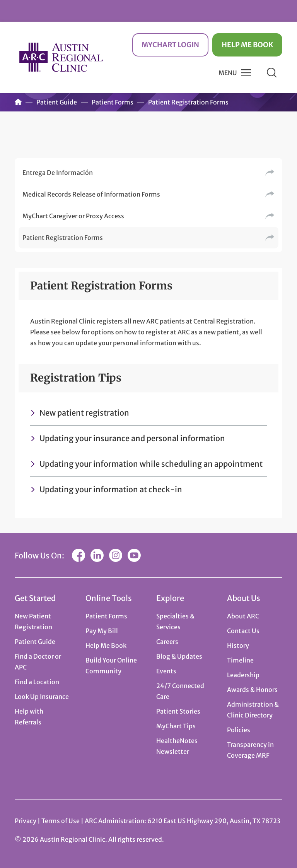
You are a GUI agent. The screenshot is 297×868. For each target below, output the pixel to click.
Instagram (116, 555)
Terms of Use (61, 821)
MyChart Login (170, 45)
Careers (167, 642)
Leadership (243, 675)
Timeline (240, 660)
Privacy (26, 821)
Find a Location (37, 682)
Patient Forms (113, 102)
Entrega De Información (58, 173)
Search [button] (272, 73)
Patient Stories (178, 711)
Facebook (79, 555)
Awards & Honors (252, 690)
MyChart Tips (176, 726)
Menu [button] (228, 73)
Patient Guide (57, 102)
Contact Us (243, 631)
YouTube (134, 555)
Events (166, 671)
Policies (239, 730)
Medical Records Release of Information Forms (91, 194)
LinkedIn (97, 555)
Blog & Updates (179, 656)
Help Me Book (247, 45)
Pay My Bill (102, 631)
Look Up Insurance (42, 697)
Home (18, 102)
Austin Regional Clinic (61, 57)
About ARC (243, 616)
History (238, 645)
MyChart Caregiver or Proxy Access (73, 216)
